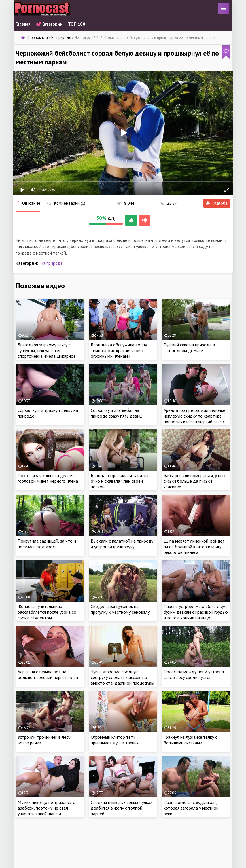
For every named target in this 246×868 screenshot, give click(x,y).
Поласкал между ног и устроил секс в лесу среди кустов (194, 674)
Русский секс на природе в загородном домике (189, 348)
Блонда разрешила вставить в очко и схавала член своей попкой (120, 481)
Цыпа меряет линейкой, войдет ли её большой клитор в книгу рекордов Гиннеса (194, 547)
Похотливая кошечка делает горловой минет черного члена (48, 478)
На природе (52, 263)
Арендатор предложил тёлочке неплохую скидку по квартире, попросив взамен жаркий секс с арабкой (194, 419)
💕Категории (49, 24)
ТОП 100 (77, 24)
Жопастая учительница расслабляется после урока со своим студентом (47, 612)
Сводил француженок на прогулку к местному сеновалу (120, 609)
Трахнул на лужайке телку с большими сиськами (190, 740)
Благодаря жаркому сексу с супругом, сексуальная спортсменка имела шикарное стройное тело (47, 353)
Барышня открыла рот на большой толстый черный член (48, 674)
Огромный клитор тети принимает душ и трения (115, 740)
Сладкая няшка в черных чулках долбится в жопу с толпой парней (122, 808)
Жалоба (217, 203)
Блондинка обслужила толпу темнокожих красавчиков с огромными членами (119, 350)
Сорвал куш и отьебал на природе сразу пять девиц (116, 413)
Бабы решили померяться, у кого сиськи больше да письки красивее (195, 481)
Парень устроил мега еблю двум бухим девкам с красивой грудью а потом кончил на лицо (196, 612)
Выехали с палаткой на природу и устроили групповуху (122, 544)
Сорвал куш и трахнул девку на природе (48, 413)
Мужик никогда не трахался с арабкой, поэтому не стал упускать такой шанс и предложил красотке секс (46, 811)
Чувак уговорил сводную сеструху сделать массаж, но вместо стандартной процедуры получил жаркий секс (122, 680)
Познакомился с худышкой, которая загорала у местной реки (191, 808)
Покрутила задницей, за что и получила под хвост (47, 544)
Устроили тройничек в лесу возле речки (44, 740)
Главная (23, 24)
